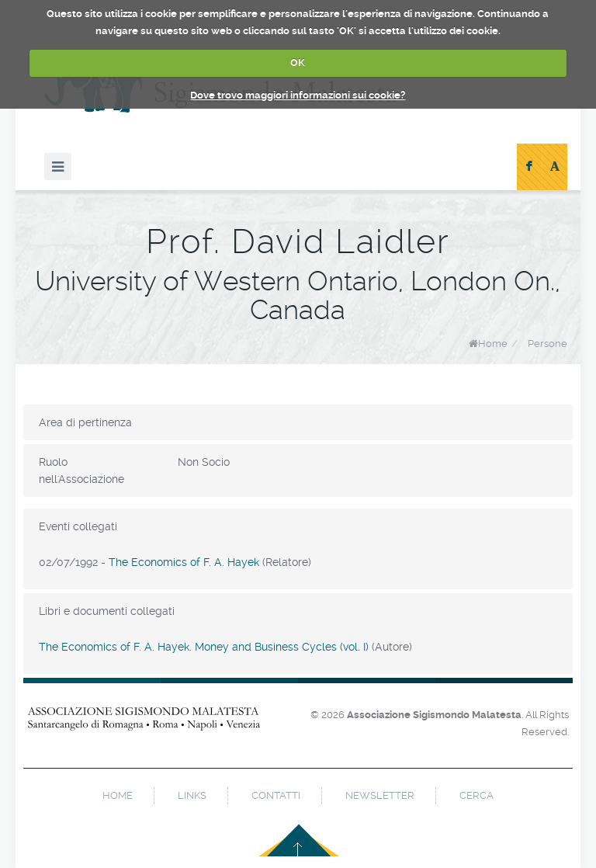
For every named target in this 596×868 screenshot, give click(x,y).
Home (493, 344)
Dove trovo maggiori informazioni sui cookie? (298, 95)
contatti (276, 795)
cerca (476, 795)
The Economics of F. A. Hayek (184, 562)
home (118, 795)
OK (298, 62)
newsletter (380, 795)
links (192, 795)
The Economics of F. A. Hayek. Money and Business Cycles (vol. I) (204, 647)
